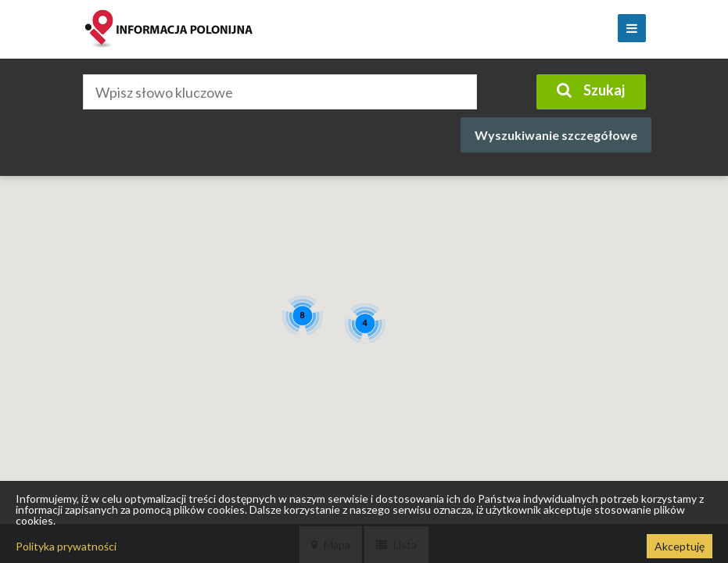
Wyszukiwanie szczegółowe (556, 135)
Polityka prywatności (66, 546)
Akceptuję (680, 546)
